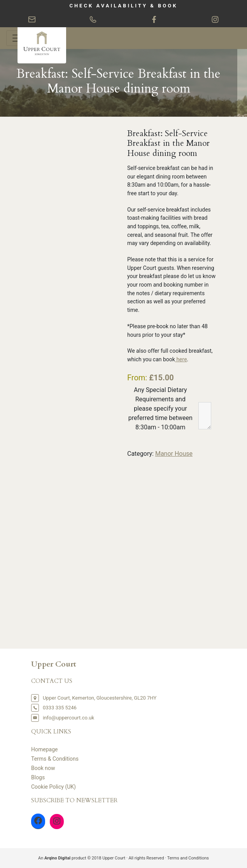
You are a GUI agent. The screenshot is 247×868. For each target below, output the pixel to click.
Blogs (38, 777)
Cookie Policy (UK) (53, 787)
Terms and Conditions (188, 858)
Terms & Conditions (55, 759)
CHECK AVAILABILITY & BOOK (123, 6)
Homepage (44, 749)
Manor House (174, 454)
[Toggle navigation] (17, 38)
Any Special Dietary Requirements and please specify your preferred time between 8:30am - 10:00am (160, 409)
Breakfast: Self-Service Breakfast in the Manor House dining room (118, 81)
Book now (43, 768)
